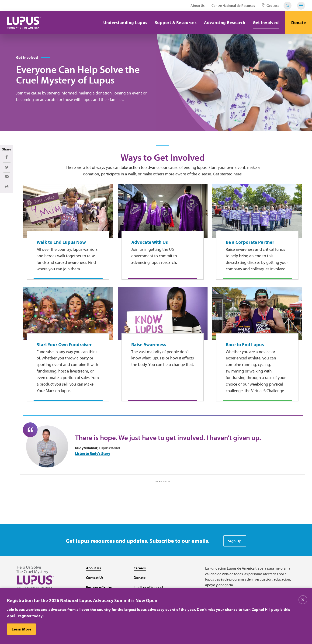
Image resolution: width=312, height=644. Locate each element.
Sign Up (235, 541)
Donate (299, 23)
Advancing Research (225, 23)
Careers (140, 568)
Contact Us (95, 578)
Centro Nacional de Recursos (233, 5)
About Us (198, 5)
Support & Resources (176, 23)
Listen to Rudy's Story (93, 454)
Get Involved (266, 23)
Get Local (271, 5)
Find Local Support (149, 587)
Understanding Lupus (125, 23)
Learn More (21, 629)
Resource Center (99, 587)
